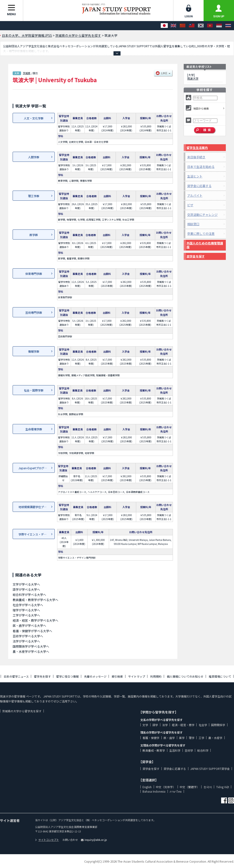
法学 (165, 725)
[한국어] (201, 26)
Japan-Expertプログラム (34, 468)
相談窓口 (193, 224)
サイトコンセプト (47, 840)
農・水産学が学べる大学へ (31, 652)
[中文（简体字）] (183, 26)
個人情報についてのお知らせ (185, 676)
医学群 (34, 235)
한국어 (208, 787)
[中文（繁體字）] (192, 26)
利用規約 (156, 676)
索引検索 (117, 676)
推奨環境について (220, 676)
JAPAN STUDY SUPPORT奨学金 (210, 769)
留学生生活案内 (197, 148)
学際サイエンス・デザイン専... (37, 534)
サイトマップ (137, 676)
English (147, 787)
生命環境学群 (34, 429)
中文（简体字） (166, 787)
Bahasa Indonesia (154, 791)
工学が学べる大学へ (26, 615)
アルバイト (195, 195)
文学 (145, 725)
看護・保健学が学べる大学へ (32, 631)
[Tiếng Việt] (210, 26)
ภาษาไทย (176, 791)
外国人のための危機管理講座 (205, 245)
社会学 (203, 725)
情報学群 (34, 351)
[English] (173, 26)
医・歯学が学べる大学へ (29, 626)
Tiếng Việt (223, 787)
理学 (192, 738)
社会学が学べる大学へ (28, 605)
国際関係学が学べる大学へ (31, 646)
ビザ (190, 205)
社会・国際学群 (34, 390)
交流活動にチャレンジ (202, 215)
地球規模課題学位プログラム (37, 507)
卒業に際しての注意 (201, 234)
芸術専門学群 (34, 312)
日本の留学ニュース (16, 676)
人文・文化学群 (34, 118)
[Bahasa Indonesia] (219, 26)
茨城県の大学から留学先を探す (22, 711)
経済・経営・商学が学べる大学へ (35, 620)
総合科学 (203, 750)
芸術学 (189, 750)
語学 (155, 725)
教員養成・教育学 (154, 750)
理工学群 (34, 196)
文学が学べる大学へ (26, 584)
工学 (201, 738)
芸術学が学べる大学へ (28, 636)
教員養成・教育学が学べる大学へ (35, 600)
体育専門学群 (34, 274)
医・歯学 (169, 738)
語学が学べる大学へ (26, 589)
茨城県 (27, 73)
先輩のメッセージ (95, 676)
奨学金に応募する (199, 186)
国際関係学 (218, 725)
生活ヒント (195, 176)
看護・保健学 (151, 738)
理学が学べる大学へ (26, 610)
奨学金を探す (196, 256)
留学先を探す (42, 676)
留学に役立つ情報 (67, 676)
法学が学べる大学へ (26, 641)
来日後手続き (196, 157)
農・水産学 (215, 738)
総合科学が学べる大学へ (29, 595)
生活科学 (175, 750)
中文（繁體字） (190, 787)
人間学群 (34, 157)
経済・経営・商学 (183, 725)
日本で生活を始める (201, 167)
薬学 (182, 738)
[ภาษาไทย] (228, 26)
